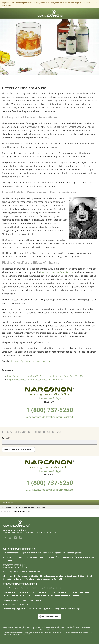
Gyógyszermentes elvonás (42, 557)
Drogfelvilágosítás (38, 595)
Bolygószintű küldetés (28, 576)
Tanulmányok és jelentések (38, 579)
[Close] (96, 3)
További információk (12, 592)
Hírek (50, 595)
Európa (38, 609)
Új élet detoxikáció (64, 557)
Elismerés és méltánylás (13, 579)
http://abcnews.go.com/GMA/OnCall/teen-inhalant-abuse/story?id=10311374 (45, 376)
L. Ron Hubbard (59, 579)
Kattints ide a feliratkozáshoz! (18, 449)
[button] (49, 618)
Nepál (78, 609)
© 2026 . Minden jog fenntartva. (21, 627)
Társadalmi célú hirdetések (67, 595)
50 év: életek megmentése (51, 576)
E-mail (5, 438)
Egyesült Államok (25, 609)
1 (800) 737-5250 (50, 410)
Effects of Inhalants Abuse (16, 511)
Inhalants (8, 503)
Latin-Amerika (67, 609)
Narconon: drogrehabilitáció (15, 557)
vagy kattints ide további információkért (49, 417)
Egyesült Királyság (51, 609)
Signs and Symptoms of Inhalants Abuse (31, 361)
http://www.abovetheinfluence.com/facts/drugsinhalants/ (36, 380)
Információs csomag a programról (38, 592)
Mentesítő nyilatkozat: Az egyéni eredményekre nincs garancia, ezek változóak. (38, 629)
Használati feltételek (73, 627)
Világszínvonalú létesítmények (79, 576)
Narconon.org (9, 609)
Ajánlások (9, 560)
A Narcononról (9, 576)
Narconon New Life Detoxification (57, 272)
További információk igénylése (69, 592)
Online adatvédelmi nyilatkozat (53, 627)
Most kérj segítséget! (49, 398)
